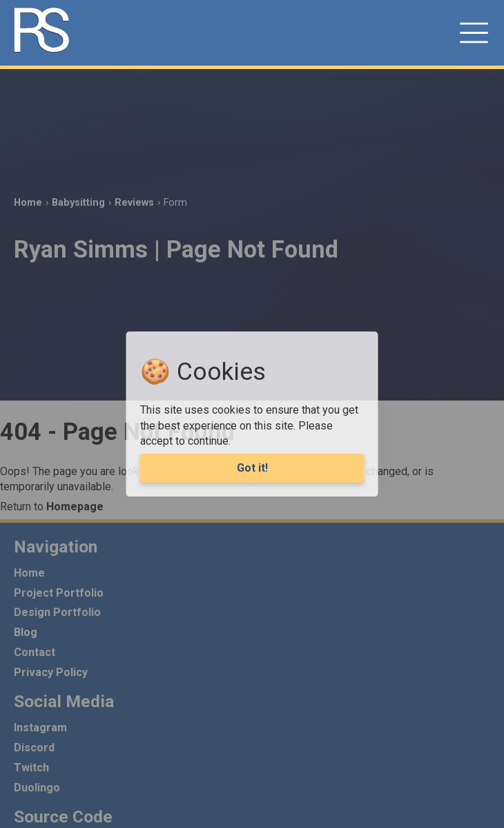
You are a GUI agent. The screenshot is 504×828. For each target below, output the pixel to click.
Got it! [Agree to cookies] (252, 468)
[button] (474, 33)
